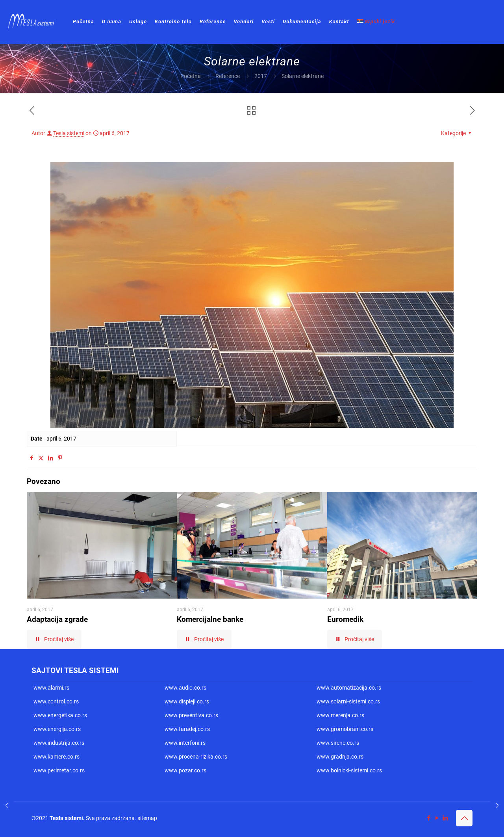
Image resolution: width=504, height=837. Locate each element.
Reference (228, 76)
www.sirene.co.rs (338, 743)
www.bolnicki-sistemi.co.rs (349, 770)
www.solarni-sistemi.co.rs (348, 701)
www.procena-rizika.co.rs (196, 757)
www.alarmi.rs (51, 688)
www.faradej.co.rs (187, 729)
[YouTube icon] (437, 818)
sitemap (147, 818)
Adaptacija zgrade (57, 619)
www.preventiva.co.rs (191, 715)
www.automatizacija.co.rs (349, 688)
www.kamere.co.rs (57, 757)
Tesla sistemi (69, 133)
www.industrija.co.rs (59, 743)
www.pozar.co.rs (185, 770)
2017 (261, 76)
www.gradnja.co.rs (340, 757)
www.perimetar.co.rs (59, 770)
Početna (191, 76)
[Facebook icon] (429, 818)
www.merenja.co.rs (340, 715)
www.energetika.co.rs (60, 715)
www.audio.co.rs (185, 688)
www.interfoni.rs (185, 743)
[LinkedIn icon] (445, 818)
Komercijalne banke (210, 619)
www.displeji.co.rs (187, 701)
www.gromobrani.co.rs (345, 729)
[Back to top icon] (464, 818)
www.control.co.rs (56, 701)
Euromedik (345, 619)
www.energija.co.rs (57, 729)
